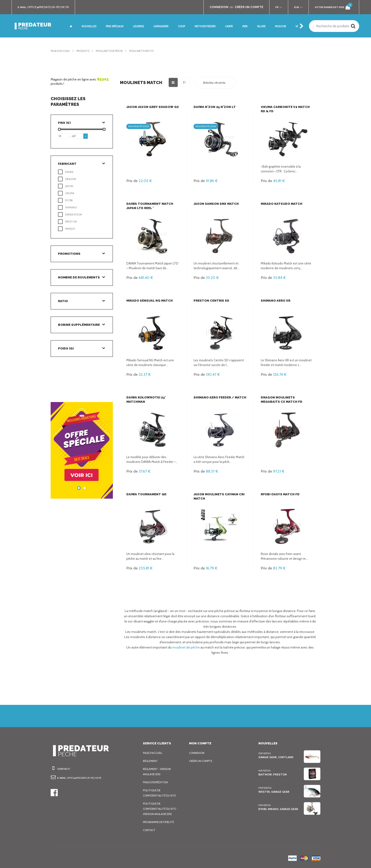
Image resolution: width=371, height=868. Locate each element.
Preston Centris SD (210, 301)
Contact (148, 830)
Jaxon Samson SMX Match (215, 204)
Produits (82, 51)
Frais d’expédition (155, 782)
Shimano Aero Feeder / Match (219, 397)
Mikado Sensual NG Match (148, 301)
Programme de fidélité (158, 822)
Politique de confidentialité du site (162, 793)
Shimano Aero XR (275, 301)
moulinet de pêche (183, 647)
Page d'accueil (60, 51)
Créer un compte (200, 761)
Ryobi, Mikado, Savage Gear (277, 809)
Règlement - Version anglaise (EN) (157, 772)
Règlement (150, 761)
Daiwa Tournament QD (145, 494)
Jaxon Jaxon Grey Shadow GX (151, 107)
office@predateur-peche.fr (47, 7)
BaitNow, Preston (271, 775)
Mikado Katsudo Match (280, 204)
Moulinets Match (139, 51)
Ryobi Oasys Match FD (279, 494)
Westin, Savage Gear (273, 792)
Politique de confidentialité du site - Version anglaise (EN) (162, 809)
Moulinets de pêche (108, 51)
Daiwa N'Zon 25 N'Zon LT (213, 107)
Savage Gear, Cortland (275, 757)
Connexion (196, 753)
